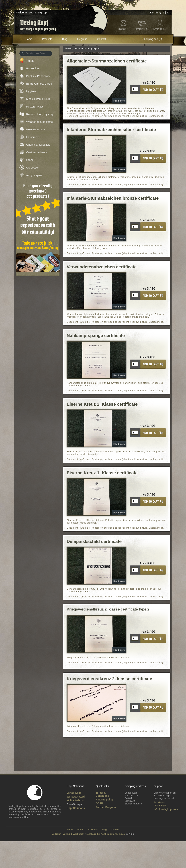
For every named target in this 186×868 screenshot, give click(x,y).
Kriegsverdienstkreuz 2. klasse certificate (110, 679)
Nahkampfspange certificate (96, 335)
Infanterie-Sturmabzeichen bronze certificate (113, 198)
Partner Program (106, 807)
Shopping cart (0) (152, 39)
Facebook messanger (160, 804)
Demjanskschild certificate (94, 541)
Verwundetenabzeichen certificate (102, 267)
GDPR (99, 803)
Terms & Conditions (102, 794)
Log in (32, 13)
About (80, 830)
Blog (65, 39)
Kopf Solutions (76, 808)
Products (47, 39)
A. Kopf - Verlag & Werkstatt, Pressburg (74, 834)
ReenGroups (74, 804)
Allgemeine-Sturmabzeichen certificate (107, 61)
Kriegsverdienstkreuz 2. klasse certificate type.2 (108, 609)
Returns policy (104, 800)
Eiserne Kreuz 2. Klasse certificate (102, 404)
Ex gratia (82, 39)
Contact (102, 39)
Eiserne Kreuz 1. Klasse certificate (102, 473)
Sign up (42, 13)
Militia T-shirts (75, 800)
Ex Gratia (93, 830)
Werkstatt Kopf (76, 797)
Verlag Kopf (74, 793)
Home (29, 39)
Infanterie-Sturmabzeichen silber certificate (111, 130)
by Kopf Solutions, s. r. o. (112, 834)
